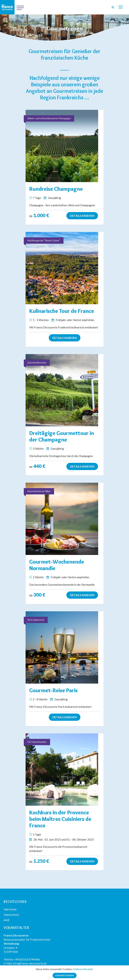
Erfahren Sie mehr (83, 969)
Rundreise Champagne (56, 189)
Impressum (10, 909)
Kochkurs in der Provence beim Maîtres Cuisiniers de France (60, 819)
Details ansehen (82, 216)
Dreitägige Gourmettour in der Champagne (62, 436)
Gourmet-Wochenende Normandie (57, 565)
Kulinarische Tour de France (62, 311)
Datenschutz (11, 915)
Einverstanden (65, 975)
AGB (6, 920)
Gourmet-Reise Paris (53, 690)
